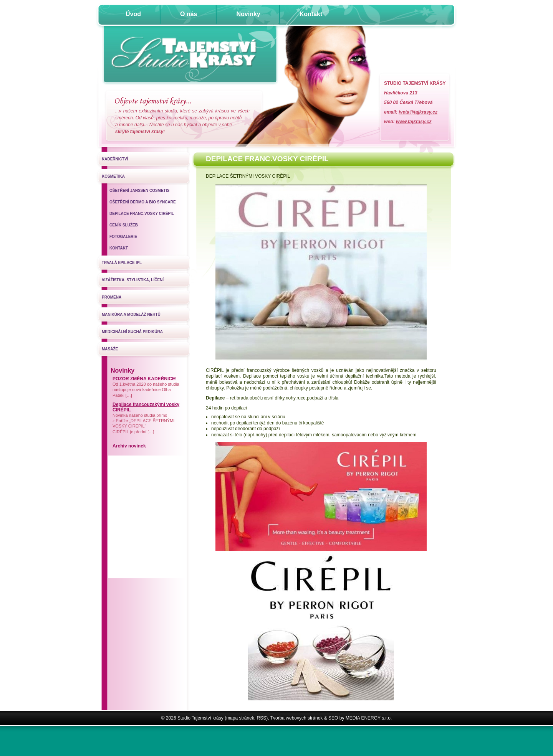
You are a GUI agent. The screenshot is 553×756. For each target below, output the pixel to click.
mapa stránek (240, 718)
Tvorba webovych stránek (297, 718)
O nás (189, 14)
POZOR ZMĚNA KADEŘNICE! (145, 379)
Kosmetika (113, 176)
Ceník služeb (124, 225)
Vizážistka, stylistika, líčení (133, 280)
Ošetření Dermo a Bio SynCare (143, 202)
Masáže (110, 349)
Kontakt (311, 14)
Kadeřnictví (115, 159)
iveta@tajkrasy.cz (418, 112)
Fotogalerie (123, 237)
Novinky (248, 14)
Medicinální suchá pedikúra (132, 332)
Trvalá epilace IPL (122, 263)
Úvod (133, 14)
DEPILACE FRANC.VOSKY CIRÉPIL (142, 214)
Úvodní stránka (190, 57)
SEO (333, 718)
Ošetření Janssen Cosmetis (139, 191)
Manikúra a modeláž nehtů (131, 314)
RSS (262, 718)
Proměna (112, 297)
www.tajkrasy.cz (414, 122)
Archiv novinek (129, 446)
